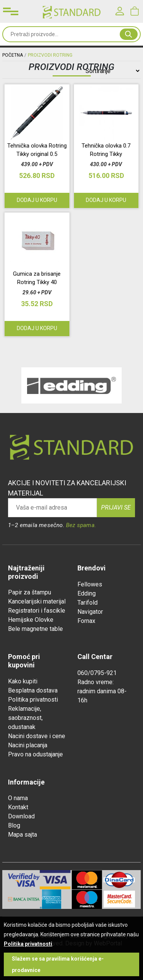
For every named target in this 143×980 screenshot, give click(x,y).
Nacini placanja (28, 745)
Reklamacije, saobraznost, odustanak (25, 718)
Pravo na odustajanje (35, 754)
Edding (87, 593)
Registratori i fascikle (37, 611)
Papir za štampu (30, 592)
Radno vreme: (96, 682)
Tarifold (88, 603)
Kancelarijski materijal (37, 601)
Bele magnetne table (35, 629)
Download (21, 816)
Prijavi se (116, 507)
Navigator (90, 612)
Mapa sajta (22, 835)
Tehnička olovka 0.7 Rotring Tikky (106, 150)
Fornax (86, 621)
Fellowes (90, 584)
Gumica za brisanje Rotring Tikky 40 (37, 278)
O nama (18, 798)
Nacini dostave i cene (37, 736)
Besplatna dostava (33, 690)
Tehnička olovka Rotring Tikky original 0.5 (37, 150)
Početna (13, 55)
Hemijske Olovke (31, 620)
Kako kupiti (23, 681)
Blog (14, 825)
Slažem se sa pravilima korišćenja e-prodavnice (58, 964)
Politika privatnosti (33, 700)
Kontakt (18, 807)
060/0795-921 (97, 673)
